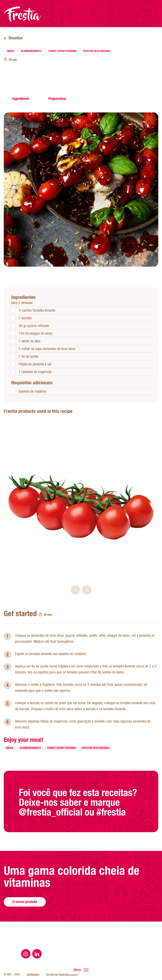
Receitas (16, 38)
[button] (75, 590)
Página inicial (23, 14)
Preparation (57, 98)
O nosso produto (25, 914)
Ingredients (21, 98)
